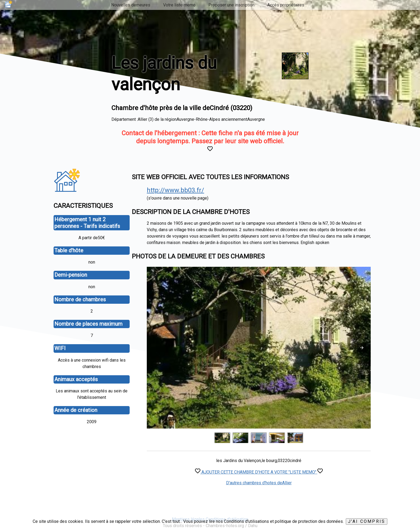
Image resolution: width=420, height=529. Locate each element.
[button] (362, 348)
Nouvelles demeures (131, 5)
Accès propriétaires (286, 5)
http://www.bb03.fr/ (175, 190)
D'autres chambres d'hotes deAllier (259, 483)
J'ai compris (367, 521)
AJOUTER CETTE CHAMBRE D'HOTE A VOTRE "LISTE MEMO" (259, 472)
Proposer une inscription (231, 5)
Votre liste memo (179, 5)
